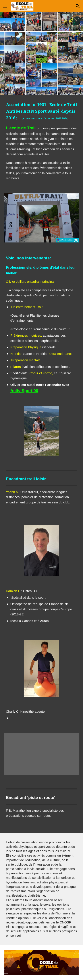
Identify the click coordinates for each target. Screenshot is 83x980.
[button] (5, 6)
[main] (42, 141)
